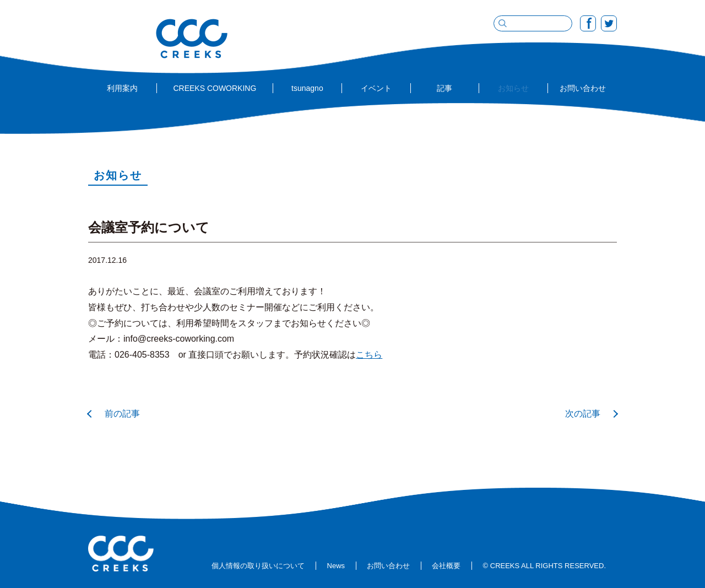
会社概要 (446, 566)
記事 (444, 88)
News (336, 566)
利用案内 (122, 88)
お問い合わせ (583, 88)
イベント (376, 88)
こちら (369, 355)
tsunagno (307, 88)
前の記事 (122, 414)
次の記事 (583, 414)
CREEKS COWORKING (215, 88)
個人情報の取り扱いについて (258, 566)
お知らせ (513, 88)
